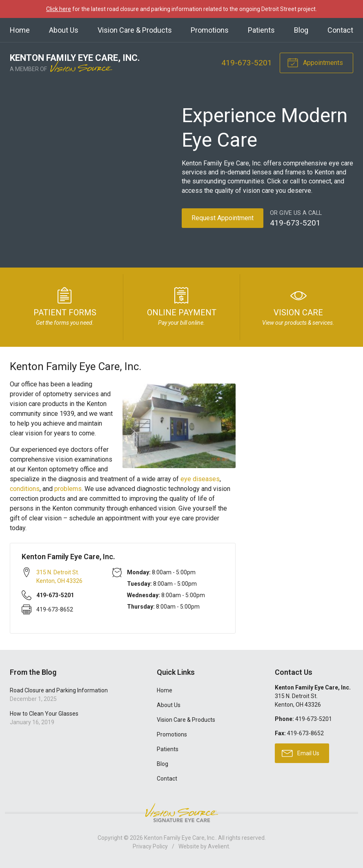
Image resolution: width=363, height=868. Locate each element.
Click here (59, 9)
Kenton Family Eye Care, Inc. (180, 838)
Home (20, 30)
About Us (64, 30)
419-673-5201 (247, 63)
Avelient (218, 846)
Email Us (301, 753)
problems (68, 489)
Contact (340, 30)
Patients (261, 30)
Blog (301, 30)
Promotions (210, 30)
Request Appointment (223, 218)
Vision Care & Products (135, 30)
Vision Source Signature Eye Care (182, 813)
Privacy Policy (150, 846)
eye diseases (200, 479)
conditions (25, 489)
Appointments (315, 62)
